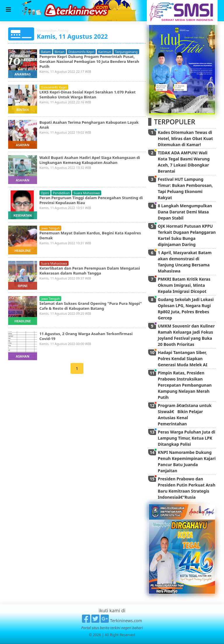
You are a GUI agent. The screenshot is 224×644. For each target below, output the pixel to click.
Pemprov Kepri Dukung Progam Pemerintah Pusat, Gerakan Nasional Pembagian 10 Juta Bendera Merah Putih (89, 61)
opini (45, 193)
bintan (60, 52)
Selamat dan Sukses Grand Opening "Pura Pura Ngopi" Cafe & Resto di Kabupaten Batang (91, 306)
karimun (105, 52)
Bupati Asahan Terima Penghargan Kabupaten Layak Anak (89, 125)
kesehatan (23, 215)
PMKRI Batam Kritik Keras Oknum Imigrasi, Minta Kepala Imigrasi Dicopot (184, 285)
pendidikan (61, 193)
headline (23, 251)
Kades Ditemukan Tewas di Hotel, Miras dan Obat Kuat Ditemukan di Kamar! (185, 138)
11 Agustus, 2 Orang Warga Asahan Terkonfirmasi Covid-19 (86, 336)
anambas (23, 74)
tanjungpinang (126, 52)
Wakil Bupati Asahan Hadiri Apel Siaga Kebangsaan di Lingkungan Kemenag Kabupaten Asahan (90, 160)
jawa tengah (50, 228)
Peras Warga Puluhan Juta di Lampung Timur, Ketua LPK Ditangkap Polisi (187, 438)
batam (46, 52)
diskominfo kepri (81, 52)
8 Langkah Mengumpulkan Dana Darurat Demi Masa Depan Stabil (185, 212)
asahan (22, 145)
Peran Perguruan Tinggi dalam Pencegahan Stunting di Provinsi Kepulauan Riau (91, 200)
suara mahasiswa (87, 193)
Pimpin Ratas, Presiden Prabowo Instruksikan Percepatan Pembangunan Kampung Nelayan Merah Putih (185, 385)
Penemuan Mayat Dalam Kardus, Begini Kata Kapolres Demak (90, 235)
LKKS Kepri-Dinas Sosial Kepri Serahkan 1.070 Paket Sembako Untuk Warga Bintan (87, 94)
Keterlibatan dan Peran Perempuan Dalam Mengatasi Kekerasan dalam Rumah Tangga (90, 271)
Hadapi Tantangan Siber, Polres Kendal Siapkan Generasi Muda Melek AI (183, 359)
